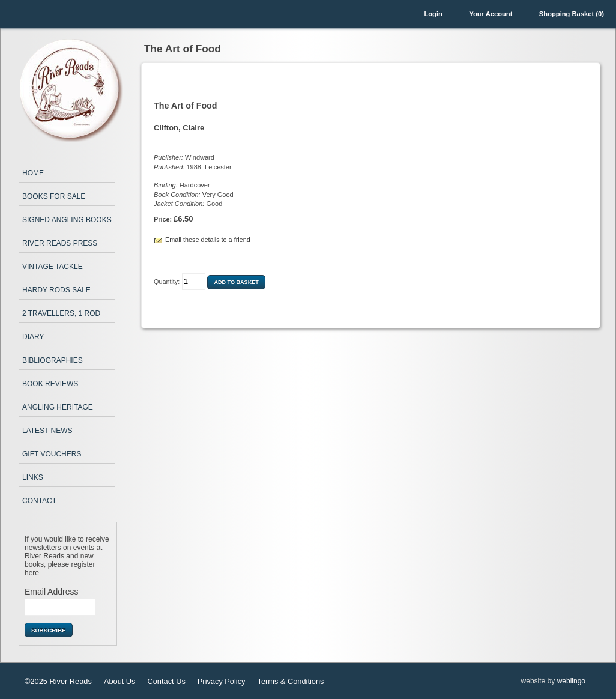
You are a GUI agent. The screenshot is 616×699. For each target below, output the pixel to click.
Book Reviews (50, 384)
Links (33, 477)
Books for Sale (54, 196)
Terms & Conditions (290, 681)
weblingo (571, 681)
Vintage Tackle (53, 267)
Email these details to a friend (208, 240)
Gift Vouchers (52, 454)
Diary (33, 337)
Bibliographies (53, 360)
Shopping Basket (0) (572, 14)
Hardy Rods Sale (56, 290)
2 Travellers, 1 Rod (61, 313)
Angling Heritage (58, 407)
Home (33, 173)
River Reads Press (60, 243)
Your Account (491, 14)
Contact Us (167, 681)
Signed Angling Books (67, 220)
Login (433, 14)
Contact (39, 501)
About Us (120, 681)
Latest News (47, 431)
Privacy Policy (222, 681)
